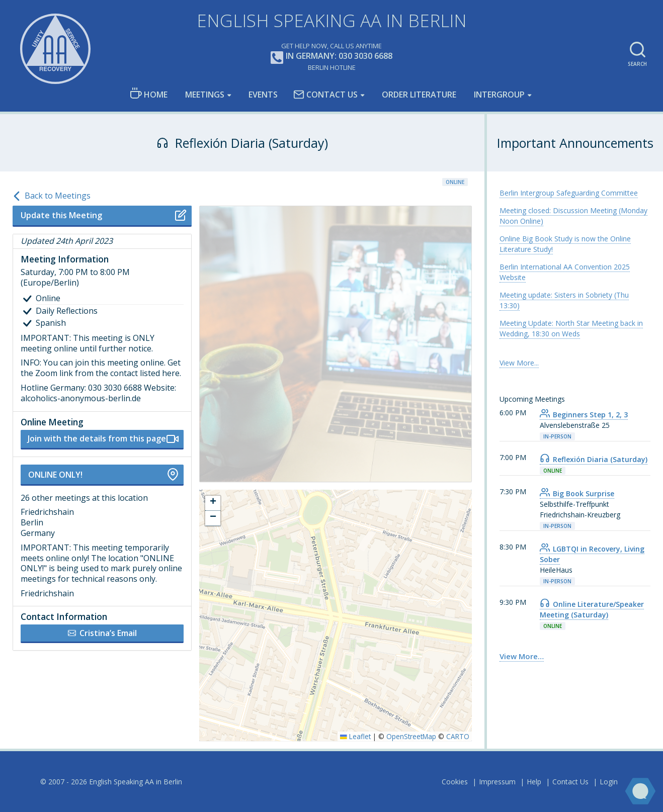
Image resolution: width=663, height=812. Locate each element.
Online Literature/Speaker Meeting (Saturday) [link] (592, 609)
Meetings (205, 95)
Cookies (455, 782)
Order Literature (419, 95)
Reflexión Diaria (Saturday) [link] (594, 459)
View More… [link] (522, 656)
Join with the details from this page (103, 439)
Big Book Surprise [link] (577, 493)
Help (534, 782)
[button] (213, 503)
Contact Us (325, 95)
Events (263, 95)
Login (609, 782)
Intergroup (499, 95)
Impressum (497, 782)
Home (149, 94)
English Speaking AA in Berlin (332, 20)
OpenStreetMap (411, 736)
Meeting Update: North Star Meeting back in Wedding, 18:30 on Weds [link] (571, 328)
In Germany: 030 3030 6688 (331, 57)
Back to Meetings (52, 196)
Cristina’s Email (102, 633)
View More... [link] (519, 363)
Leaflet (355, 736)
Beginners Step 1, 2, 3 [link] (584, 415)
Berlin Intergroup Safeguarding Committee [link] (569, 193)
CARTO (458, 736)
